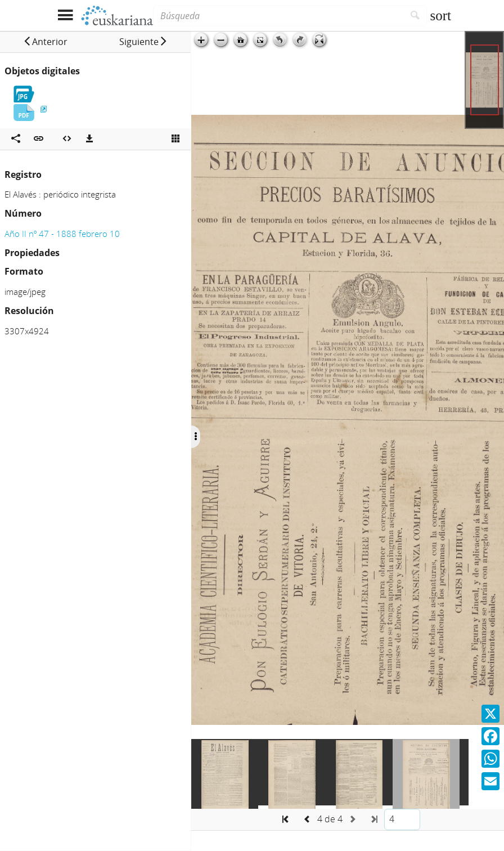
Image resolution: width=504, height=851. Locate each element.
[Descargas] (89, 139)
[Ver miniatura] (175, 139)
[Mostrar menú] (65, 15)
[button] (45, 42)
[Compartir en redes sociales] (16, 139)
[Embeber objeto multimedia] (67, 139)
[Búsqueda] (278, 16)
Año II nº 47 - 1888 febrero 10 (62, 234)
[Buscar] (415, 16)
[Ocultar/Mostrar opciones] (196, 437)
